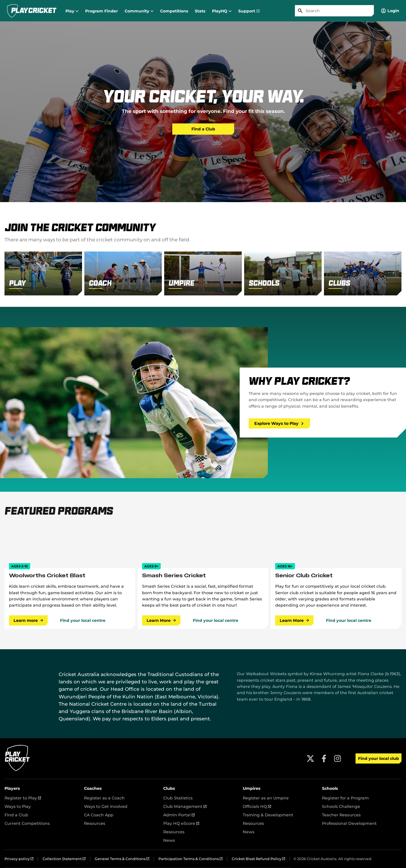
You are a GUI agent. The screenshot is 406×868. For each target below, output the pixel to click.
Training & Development (268, 815)
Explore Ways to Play (279, 423)
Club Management (185, 806)
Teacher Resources (341, 815)
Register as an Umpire (266, 798)
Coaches (93, 788)
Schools (330, 788)
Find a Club (203, 129)
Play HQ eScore (181, 823)
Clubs (169, 788)
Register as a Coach (104, 798)
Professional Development (349, 823)
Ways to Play (18, 806)
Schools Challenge (341, 806)
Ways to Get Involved (106, 806)
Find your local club (379, 758)
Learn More (161, 620)
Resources (95, 823)
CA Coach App (99, 815)
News (169, 840)
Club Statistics (178, 798)
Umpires (252, 788)
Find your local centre (83, 620)
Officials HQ (257, 806)
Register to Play (23, 798)
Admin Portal (179, 815)
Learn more (28, 620)
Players (12, 788)
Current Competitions (27, 823)
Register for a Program (345, 798)
